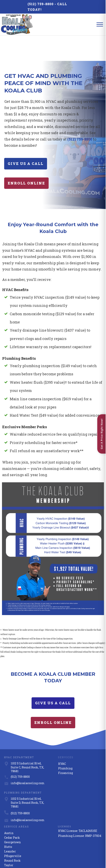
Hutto (8, 822)
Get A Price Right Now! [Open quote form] (102, 434)
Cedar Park (12, 812)
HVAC (62, 739)
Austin (9, 808)
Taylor (9, 840)
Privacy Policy (67, 854)
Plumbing (65, 743)
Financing (66, 748)
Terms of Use (80, 854)
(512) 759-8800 (41, 4)
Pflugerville (13, 831)
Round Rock (12, 835)
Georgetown (13, 817)
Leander (10, 826)
